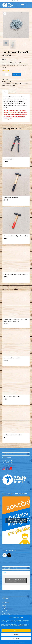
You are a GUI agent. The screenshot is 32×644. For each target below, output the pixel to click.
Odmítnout (16, 635)
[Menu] (22, 5)
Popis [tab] (5, 92)
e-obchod (5, 602)
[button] (30, 617)
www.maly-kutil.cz (8, 465)
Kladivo (11, 83)
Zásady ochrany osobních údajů (19, 642)
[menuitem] (13, 1)
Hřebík (7, 83)
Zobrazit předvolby (16, 638)
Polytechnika (21, 83)
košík (4, 605)
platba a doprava (8, 614)
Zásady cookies (9, 642)
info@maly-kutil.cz (8, 461)
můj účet (5, 608)
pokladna (5, 611)
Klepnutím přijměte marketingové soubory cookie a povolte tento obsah (16, 520)
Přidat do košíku (17, 74)
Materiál (10, 81)
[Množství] (7, 74)
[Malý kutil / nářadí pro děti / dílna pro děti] (13, 5)
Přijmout (16, 631)
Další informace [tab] (13, 92)
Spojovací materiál (10, 86)
